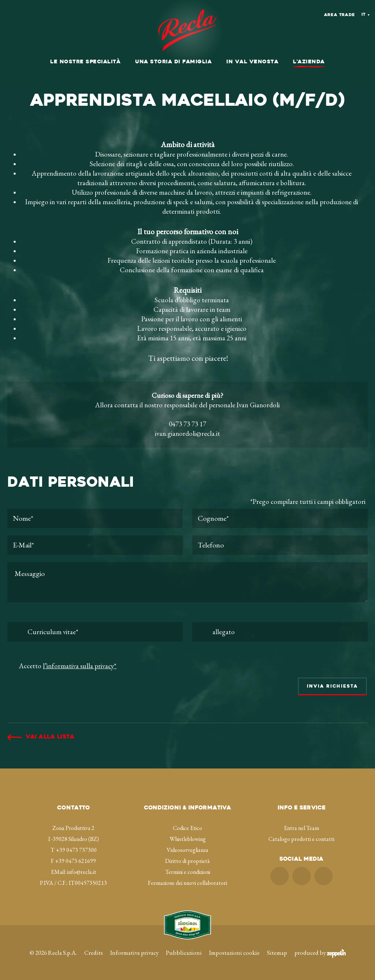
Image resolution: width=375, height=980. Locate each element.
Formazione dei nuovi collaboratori (187, 883)
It (364, 15)
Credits (94, 953)
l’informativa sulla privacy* (80, 666)
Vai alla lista (50, 737)
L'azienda (309, 62)
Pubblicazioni (184, 953)
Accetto (68, 666)
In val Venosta (252, 62)
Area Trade (340, 15)
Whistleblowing (188, 839)
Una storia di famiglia (173, 62)
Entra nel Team (301, 828)
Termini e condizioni (188, 872)
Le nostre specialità (85, 62)
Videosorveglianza (187, 850)
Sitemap (277, 953)
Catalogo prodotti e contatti (301, 839)
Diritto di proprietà (187, 861)
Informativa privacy (134, 953)
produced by (320, 953)
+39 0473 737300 (76, 850)
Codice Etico (187, 828)
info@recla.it (82, 872)
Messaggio (187, 582)
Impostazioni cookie (234, 953)
